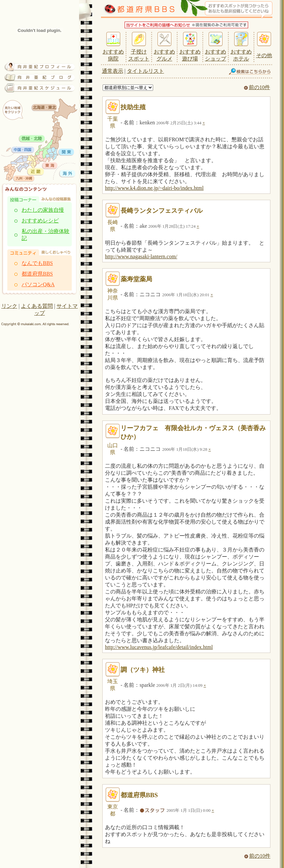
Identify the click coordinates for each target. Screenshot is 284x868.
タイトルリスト (145, 71)
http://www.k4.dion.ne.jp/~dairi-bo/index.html (154, 188)
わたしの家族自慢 (43, 210)
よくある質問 (37, 306)
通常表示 (113, 71)
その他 (264, 55)
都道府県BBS (37, 274)
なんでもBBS (37, 263)
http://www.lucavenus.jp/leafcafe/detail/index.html (159, 647)
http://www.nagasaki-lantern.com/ (141, 256)
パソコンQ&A (38, 284)
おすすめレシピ (40, 221)
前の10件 (257, 87)
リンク (9, 306)
